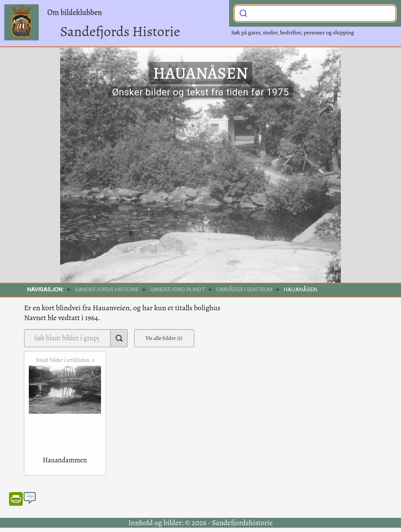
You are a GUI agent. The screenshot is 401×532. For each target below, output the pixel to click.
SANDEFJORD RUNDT (178, 289)
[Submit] (243, 12)
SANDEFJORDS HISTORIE (107, 289)
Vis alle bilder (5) (164, 338)
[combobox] (315, 13)
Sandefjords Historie (120, 31)
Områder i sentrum (244, 289)
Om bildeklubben (75, 12)
